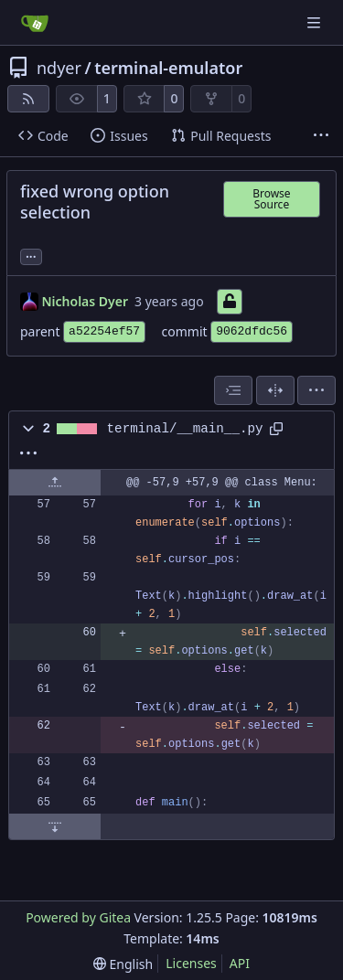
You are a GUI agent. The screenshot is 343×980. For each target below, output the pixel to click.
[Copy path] (276, 429)
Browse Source (271, 199)
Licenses (191, 963)
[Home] (35, 23)
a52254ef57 (104, 331)
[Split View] (275, 390)
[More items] (321, 136)
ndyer (59, 68)
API (240, 963)
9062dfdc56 (252, 331)
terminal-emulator (168, 68)
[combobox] (233, 390)
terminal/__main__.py (185, 429)
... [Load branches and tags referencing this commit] (31, 255)
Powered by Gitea (78, 917)
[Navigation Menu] (316, 22)
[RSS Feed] (28, 99)
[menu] (316, 390)
